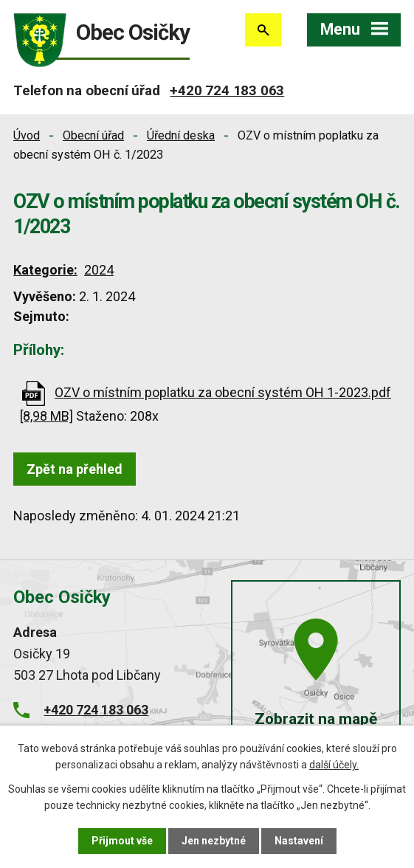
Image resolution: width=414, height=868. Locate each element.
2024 (99, 270)
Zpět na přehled (75, 469)
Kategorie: (45, 270)
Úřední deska (181, 135)
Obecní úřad (93, 135)
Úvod (27, 135)
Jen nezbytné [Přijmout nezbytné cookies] (214, 841)
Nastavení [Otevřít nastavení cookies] (299, 841)
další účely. (334, 765)
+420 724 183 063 (227, 90)
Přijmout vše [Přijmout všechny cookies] (122, 841)
